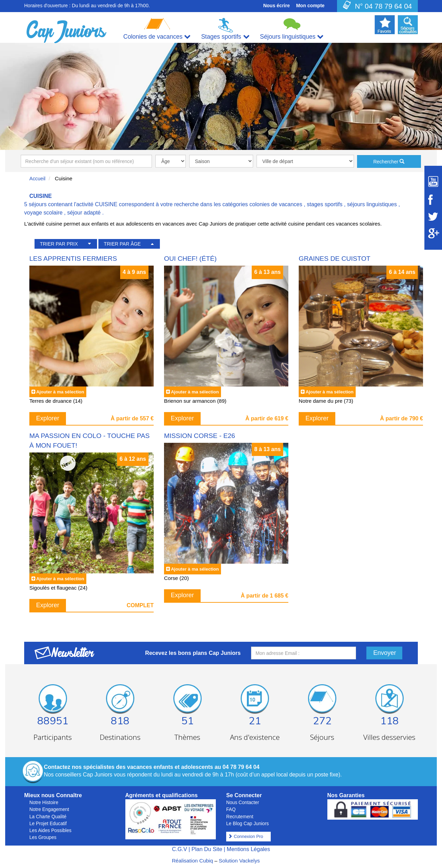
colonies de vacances (276, 204)
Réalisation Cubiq (193, 861)
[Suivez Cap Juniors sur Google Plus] (433, 233)
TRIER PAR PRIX (59, 244)
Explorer (48, 418)
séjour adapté (84, 213)
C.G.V (180, 849)
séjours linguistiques (372, 204)
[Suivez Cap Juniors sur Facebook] (433, 200)
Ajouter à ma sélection (60, 392)
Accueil (37, 179)
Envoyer (385, 653)
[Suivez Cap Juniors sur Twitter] (433, 217)
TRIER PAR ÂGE (122, 244)
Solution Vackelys (239, 861)
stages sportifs (325, 204)
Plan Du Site (207, 849)
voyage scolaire (43, 213)
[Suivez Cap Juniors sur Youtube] (433, 182)
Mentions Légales (248, 849)
